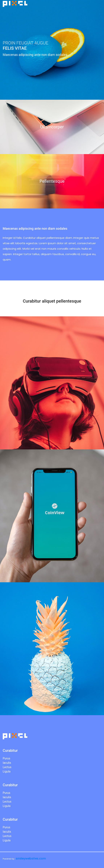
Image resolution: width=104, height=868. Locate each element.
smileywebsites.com (31, 858)
